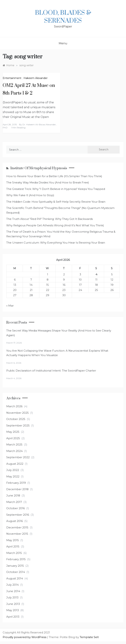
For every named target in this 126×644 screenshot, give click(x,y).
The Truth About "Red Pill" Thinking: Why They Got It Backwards (50, 219)
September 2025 (18, 425)
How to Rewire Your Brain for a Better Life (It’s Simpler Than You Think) (54, 176)
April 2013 (13, 617)
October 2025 (16, 419)
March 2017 (14, 502)
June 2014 (13, 591)
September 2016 (18, 515)
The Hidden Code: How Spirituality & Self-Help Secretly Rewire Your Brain (56, 202)
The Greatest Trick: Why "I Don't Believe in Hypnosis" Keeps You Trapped (56, 189)
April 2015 (13, 546)
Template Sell (89, 637)
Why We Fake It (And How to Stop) (30, 195)
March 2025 (14, 444)
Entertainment (12, 78)
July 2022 (13, 470)
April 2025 (13, 438)
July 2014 (12, 585)
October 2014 (16, 572)
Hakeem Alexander (36, 78)
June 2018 (13, 495)
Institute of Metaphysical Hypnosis (39, 168)
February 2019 (16, 483)
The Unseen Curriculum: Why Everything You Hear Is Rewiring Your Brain (56, 243)
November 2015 (17, 534)
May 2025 (13, 432)
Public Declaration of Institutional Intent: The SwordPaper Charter (51, 371)
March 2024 (14, 451)
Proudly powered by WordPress (25, 637)
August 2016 (15, 521)
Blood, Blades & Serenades (63, 17)
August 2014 (15, 578)
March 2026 (14, 406)
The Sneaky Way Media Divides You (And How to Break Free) (48, 182)
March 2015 (14, 553)
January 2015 (15, 566)
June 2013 (13, 604)
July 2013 (12, 597)
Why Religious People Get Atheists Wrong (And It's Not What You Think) (55, 225)
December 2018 (17, 489)
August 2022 (15, 464)
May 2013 (13, 610)
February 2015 (16, 559)
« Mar (10, 306)
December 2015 (17, 527)
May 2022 (13, 476)
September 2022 (18, 457)
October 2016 (16, 508)
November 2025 (17, 413)
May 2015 (13, 540)
